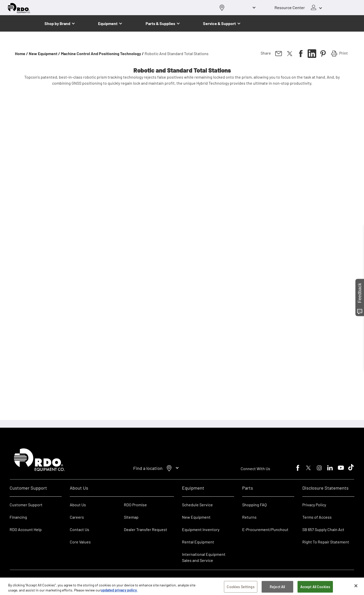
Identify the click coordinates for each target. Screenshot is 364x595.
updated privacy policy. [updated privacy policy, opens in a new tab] (119, 592)
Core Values (80, 542)
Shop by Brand (57, 23)
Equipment (108, 23)
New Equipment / (44, 53)
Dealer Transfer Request (145, 529)
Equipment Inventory (201, 529)
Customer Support (26, 505)
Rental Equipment (198, 542)
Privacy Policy (314, 505)
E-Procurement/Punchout (265, 529)
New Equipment (196, 517)
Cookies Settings (241, 589)
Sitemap (131, 517)
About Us (78, 505)
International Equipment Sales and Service (204, 557)
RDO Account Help (26, 529)
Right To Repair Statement (326, 542)
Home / (21, 53)
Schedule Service (197, 505)
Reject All (277, 589)
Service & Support (219, 23)
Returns (249, 517)
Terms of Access (317, 517)
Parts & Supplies (160, 23)
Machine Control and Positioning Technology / (102, 53)
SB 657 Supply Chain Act (323, 529)
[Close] (356, 588)
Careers (77, 517)
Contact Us (79, 529)
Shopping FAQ (254, 505)
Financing (18, 517)
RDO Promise (135, 505)
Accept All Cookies (315, 589)
